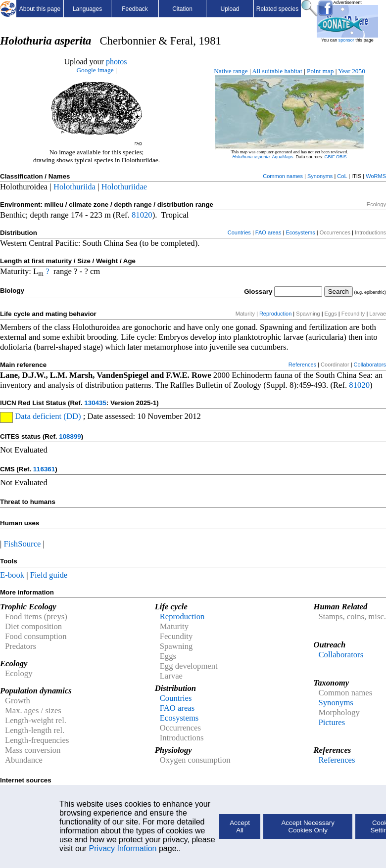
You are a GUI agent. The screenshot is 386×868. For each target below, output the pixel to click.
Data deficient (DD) (47, 416)
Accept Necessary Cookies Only (308, 826)
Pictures (332, 722)
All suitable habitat (277, 71)
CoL (342, 176)
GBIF (330, 157)
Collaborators (370, 365)
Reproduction (275, 314)
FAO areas (268, 232)
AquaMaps (282, 157)
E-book (12, 575)
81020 (142, 215)
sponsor (346, 40)
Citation (182, 9)
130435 (95, 403)
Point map (320, 71)
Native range (231, 71)
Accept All (240, 826)
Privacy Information (123, 848)
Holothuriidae (124, 187)
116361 (44, 469)
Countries (239, 232)
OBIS (341, 157)
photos (117, 62)
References (302, 365)
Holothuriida (74, 187)
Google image (95, 70)
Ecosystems (300, 232)
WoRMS (376, 176)
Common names (283, 176)
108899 (70, 436)
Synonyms (320, 176)
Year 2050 (352, 71)
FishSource (23, 544)
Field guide (49, 575)
